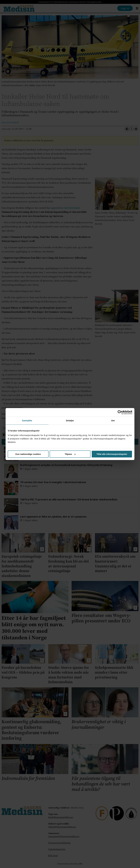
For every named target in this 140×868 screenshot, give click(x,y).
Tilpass (70, 454)
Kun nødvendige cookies (28, 454)
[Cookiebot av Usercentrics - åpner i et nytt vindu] (120, 412)
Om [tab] (113, 421)
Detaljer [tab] (70, 421)
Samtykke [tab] (27, 421)
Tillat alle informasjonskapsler (112, 454)
